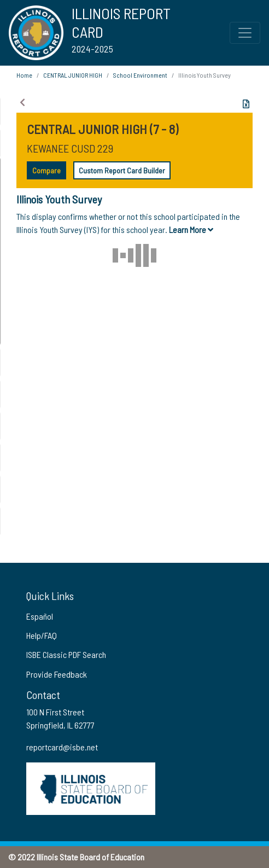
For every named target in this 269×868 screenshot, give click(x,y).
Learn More (191, 229)
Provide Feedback (57, 674)
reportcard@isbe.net (62, 747)
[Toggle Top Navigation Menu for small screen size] (245, 33)
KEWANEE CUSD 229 (70, 148)
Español (40, 616)
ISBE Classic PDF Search (66, 654)
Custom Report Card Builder (122, 170)
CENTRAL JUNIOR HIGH (73, 75)
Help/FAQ (42, 635)
